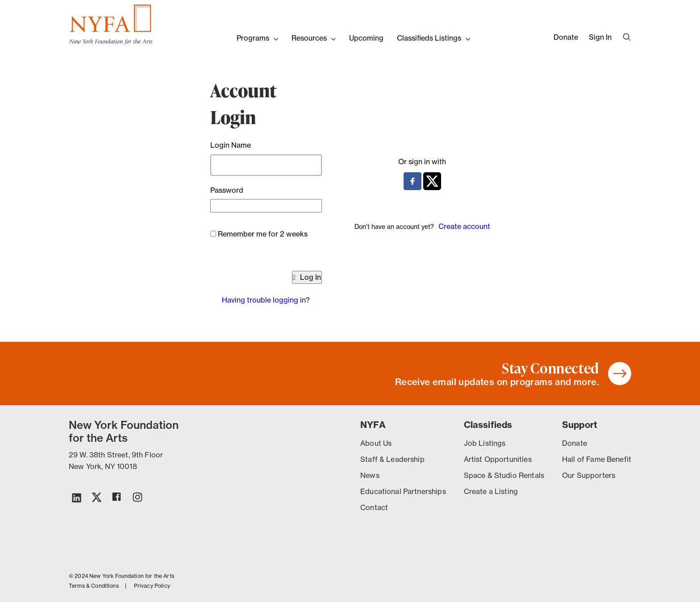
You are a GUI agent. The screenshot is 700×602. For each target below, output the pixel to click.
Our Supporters (589, 475)
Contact (374, 507)
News (370, 475)
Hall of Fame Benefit (597, 459)
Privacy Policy (152, 586)
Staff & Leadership (392, 459)
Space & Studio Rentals (504, 475)
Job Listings (485, 443)
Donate (566, 37)
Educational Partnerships (403, 491)
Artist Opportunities (498, 459)
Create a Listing (491, 491)
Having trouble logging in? (266, 300)
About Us (376, 443)
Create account (464, 226)
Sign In (600, 37)
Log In (307, 277)
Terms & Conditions (94, 586)
